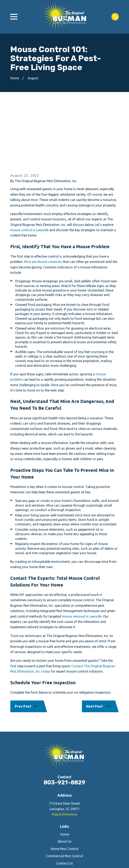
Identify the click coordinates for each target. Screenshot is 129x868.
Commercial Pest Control (64, 796)
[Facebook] (55, 823)
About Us (64, 781)
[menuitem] (45, 853)
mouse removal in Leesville (82, 556)
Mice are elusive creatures (43, 202)
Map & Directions (65, 754)
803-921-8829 (64, 722)
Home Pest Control (64, 789)
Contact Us (65, 803)
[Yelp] (64, 823)
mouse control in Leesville (29, 170)
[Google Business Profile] (74, 823)
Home (65, 774)
